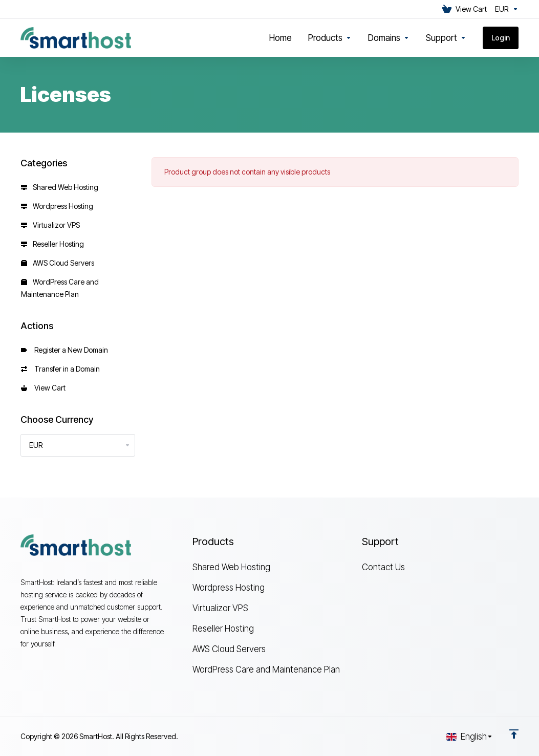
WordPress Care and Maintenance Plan (60, 288)
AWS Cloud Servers (58, 263)
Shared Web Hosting (60, 187)
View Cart (43, 388)
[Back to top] (514, 734)
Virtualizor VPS (50, 225)
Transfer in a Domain (60, 369)
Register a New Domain (64, 350)
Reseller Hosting (52, 244)
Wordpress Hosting (57, 206)
